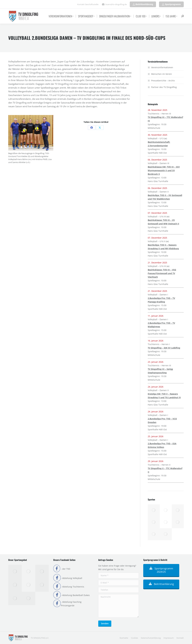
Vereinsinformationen (162, 67)
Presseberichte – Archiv (163, 81)
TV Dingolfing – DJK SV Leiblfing (164, 348)
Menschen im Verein (162, 74)
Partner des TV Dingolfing (164, 87)
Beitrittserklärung (161, 584)
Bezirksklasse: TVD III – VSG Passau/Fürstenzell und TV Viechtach (162, 273)
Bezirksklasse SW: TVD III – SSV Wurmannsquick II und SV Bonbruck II (164, 170)
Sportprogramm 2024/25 (161, 570)
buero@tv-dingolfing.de (116, 4)
